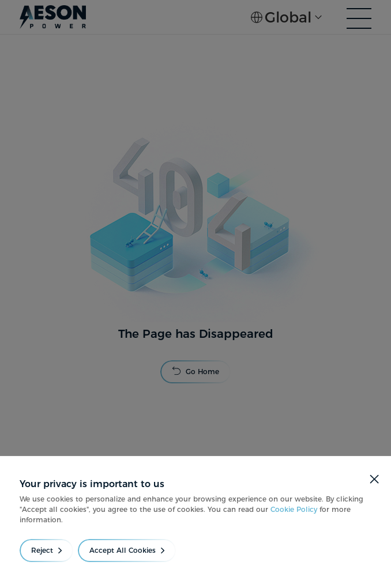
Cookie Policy (294, 509)
